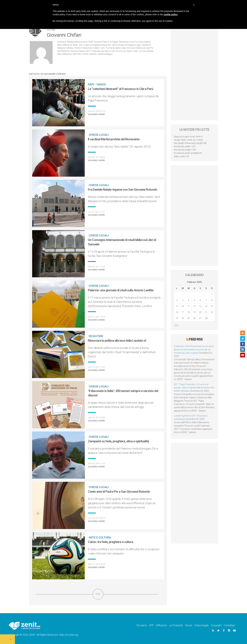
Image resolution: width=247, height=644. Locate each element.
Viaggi (101, 84)
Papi (91, 84)
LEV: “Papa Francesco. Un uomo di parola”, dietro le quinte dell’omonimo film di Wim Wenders (194, 388)
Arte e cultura (100, 537)
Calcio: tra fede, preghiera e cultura (111, 542)
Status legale (202, 625)
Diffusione (162, 625)
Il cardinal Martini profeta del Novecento (114, 139)
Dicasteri (96, 336)
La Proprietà (176, 625)
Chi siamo (142, 625)
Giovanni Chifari (96, 114)
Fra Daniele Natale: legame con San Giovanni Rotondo (123, 190)
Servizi (189, 625)
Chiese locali (99, 135)
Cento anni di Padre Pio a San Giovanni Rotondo (119, 492)
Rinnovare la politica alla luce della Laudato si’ (117, 341)
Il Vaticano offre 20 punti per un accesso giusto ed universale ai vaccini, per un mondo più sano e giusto (194, 350)
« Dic (176, 325)
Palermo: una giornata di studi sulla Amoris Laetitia (121, 290)
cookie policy (171, 14)
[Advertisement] (194, 73)
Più (98, 594)
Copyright (216, 625)
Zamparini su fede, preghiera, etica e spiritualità (118, 441)
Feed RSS (196, 339)
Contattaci (229, 625)
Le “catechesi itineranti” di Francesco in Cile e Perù (121, 89)
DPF (152, 625)
